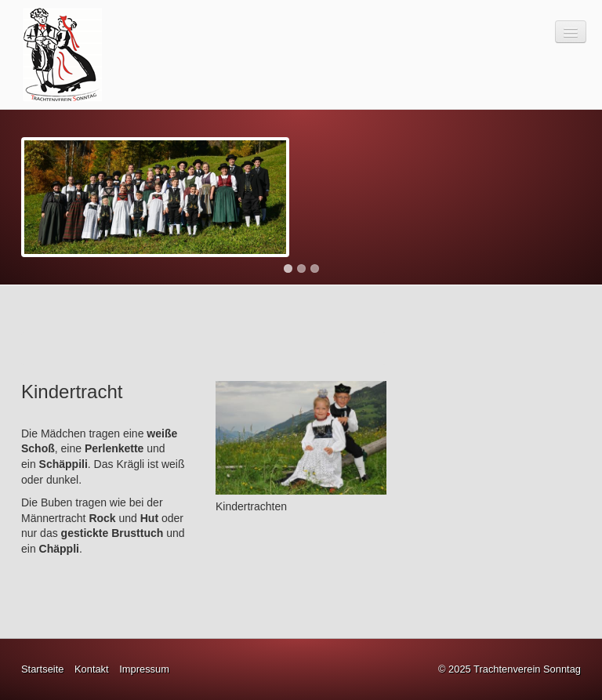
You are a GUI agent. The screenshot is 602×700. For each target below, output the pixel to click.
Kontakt (92, 669)
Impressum (144, 669)
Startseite (42, 669)
